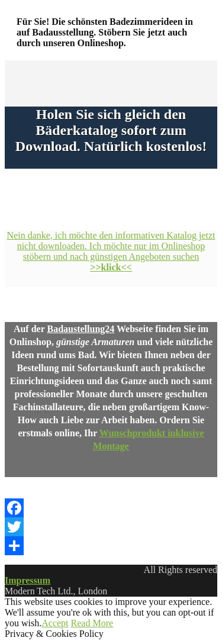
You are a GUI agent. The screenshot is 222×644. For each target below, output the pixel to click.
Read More (92, 623)
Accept (55, 623)
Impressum (28, 580)
